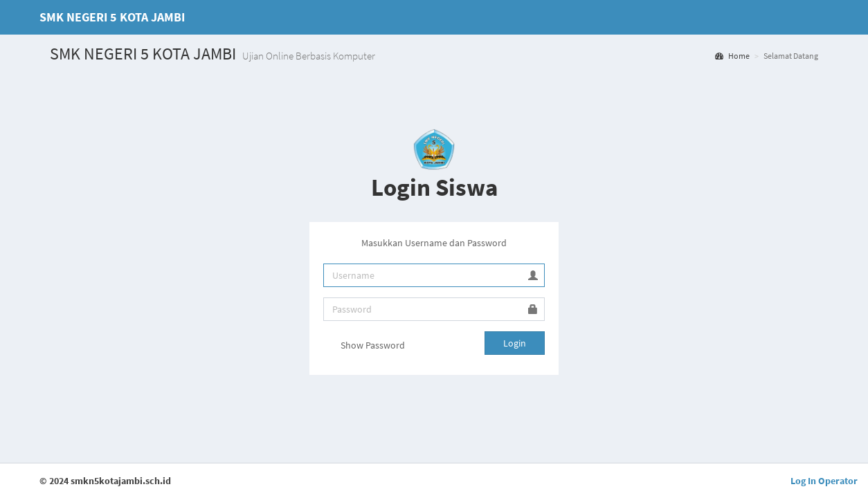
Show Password (364, 347)
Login (515, 343)
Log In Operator (824, 481)
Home (732, 56)
